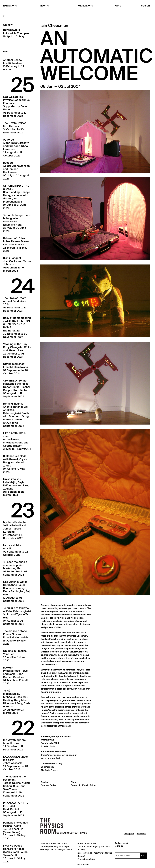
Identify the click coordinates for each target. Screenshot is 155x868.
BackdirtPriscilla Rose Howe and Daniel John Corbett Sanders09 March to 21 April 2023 (15, 676)
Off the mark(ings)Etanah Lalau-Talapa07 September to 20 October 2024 (15, 369)
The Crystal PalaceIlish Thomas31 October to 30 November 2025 (15, 128)
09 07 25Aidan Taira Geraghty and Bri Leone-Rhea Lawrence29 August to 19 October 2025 (16, 148)
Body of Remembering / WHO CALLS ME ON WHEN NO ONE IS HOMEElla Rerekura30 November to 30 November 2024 (17, 327)
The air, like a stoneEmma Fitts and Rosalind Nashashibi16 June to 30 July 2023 (16, 637)
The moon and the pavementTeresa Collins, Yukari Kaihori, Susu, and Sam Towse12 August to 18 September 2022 (16, 786)
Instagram (129, 834)
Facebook (76, 785)
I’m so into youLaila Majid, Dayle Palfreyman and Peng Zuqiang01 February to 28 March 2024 (16, 487)
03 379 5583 (83, 864)
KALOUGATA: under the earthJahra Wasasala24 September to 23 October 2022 (15, 763)
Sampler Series (49, 785)
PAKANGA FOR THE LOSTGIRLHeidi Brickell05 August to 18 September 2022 (16, 809)
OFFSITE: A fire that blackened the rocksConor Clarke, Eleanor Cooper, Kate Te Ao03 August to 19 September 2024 (17, 389)
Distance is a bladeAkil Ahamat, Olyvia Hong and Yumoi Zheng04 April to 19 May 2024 (15, 464)
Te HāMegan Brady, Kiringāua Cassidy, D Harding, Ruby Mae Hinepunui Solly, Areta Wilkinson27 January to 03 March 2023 (17, 702)
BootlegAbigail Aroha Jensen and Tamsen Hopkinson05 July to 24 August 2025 (16, 171)
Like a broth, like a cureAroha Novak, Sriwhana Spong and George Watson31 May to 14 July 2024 (17, 441)
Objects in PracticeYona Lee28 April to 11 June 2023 (15, 656)
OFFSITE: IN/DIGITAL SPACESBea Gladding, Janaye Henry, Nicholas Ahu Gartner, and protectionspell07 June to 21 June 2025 (17, 197)
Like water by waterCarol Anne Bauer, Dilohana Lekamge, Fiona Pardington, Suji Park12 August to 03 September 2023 (17, 591)
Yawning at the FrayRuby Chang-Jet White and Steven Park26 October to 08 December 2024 (17, 350)
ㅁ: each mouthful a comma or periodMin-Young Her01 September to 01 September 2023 (15, 568)
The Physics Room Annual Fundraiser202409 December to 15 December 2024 (15, 304)
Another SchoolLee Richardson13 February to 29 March (14, 65)
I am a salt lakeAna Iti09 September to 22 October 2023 (16, 550)
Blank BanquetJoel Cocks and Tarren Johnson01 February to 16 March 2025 (17, 264)
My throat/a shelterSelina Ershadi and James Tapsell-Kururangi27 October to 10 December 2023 (15, 530)
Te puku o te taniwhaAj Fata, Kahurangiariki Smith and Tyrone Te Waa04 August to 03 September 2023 (17, 616)
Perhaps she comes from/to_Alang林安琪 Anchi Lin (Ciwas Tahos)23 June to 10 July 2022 (15, 831)
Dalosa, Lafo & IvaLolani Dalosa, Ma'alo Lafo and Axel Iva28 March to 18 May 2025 (16, 245)
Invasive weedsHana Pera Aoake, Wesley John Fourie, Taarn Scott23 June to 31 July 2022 (16, 854)
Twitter (93, 785)
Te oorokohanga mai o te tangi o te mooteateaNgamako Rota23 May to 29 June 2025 (17, 223)
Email (85, 785)
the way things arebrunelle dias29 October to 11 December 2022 (14, 745)
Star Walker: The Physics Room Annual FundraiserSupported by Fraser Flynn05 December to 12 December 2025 (17, 106)
